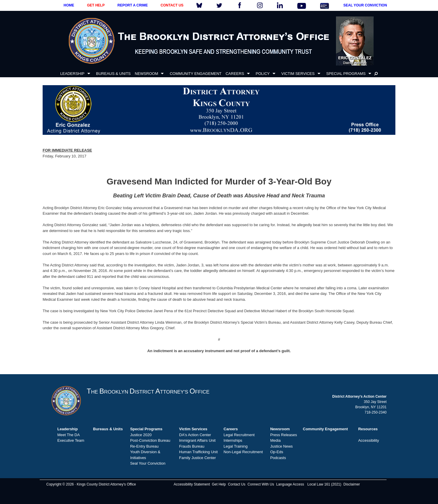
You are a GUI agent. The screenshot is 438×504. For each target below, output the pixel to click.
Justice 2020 (141, 435)
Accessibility (368, 440)
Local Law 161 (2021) (324, 484)
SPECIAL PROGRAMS (346, 74)
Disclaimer (352, 484)
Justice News (281, 446)
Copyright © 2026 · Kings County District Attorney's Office (91, 484)
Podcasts (278, 458)
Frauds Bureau (192, 446)
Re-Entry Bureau (144, 446)
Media (275, 440)
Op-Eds (277, 452)
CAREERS (235, 74)
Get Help (219, 484)
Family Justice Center (197, 458)
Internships (233, 440)
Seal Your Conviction (148, 463)
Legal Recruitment (239, 435)
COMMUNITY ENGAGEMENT (195, 74)
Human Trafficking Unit (198, 452)
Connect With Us (261, 484)
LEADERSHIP (72, 74)
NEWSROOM (147, 74)
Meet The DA (68, 435)
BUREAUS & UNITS (113, 74)
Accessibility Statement (192, 484)
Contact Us (236, 484)
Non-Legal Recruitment (243, 452)
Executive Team (71, 440)
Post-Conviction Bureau (150, 440)
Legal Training (236, 446)
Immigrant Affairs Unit (197, 440)
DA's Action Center (195, 435)
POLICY (263, 74)
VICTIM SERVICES (298, 74)
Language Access (290, 484)
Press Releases (284, 435)
